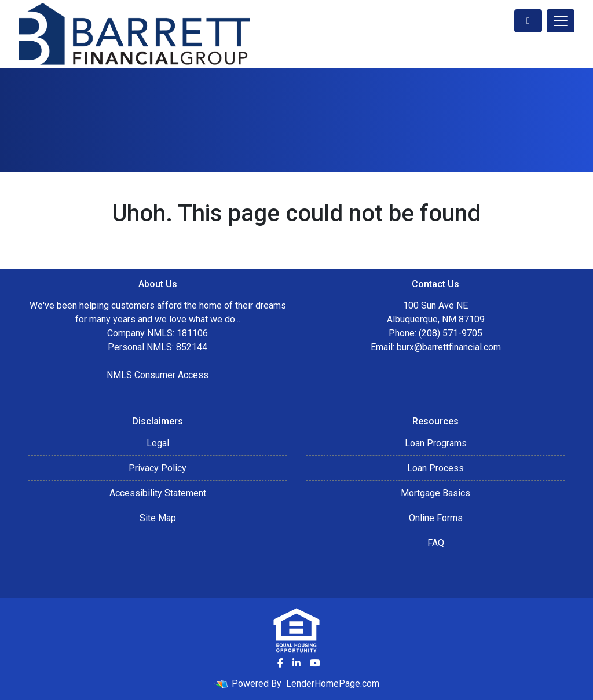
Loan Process (435, 468)
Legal (158, 443)
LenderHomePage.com (333, 683)
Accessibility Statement (158, 493)
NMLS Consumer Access (158, 375)
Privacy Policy (158, 468)
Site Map (158, 518)
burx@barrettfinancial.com (449, 347)
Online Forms (436, 518)
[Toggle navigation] (561, 21)
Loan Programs (436, 443)
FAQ (436, 543)
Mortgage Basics (435, 493)
